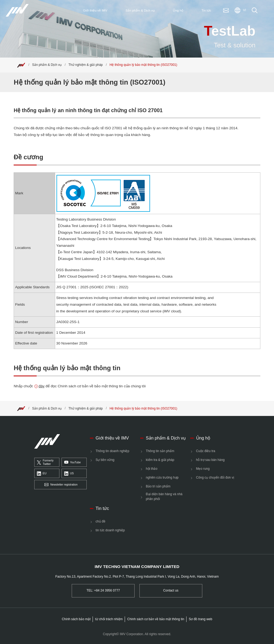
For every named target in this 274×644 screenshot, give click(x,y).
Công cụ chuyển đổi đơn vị (215, 478)
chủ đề (100, 521)
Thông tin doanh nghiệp (112, 451)
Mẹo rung (203, 469)
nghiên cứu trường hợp (162, 478)
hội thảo (152, 469)
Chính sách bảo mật (76, 619)
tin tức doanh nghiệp (110, 530)
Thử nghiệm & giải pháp (86, 65)
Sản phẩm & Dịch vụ (47, 65)
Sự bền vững (105, 460)
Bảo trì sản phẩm (158, 486)
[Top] (21, 65)
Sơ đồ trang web (200, 619)
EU (42, 474)
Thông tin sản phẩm (160, 451)
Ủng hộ (203, 438)
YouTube (73, 463)
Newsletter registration (61, 485)
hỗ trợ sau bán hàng (210, 460)
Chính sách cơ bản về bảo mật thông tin (156, 619)
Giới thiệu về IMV (112, 438)
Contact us (171, 590)
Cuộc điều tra (206, 451)
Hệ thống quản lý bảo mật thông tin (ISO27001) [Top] (144, 65)
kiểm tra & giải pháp (160, 460)
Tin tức (102, 508)
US (69, 474)
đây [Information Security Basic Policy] (41, 386)
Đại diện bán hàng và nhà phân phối (164, 497)
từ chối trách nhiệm (109, 619)
